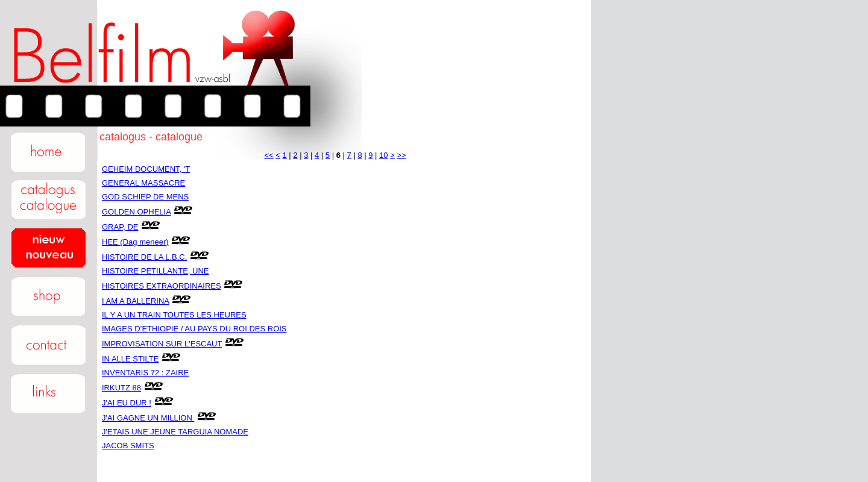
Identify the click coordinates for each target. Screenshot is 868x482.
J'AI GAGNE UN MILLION (148, 418)
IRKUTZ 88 (121, 388)
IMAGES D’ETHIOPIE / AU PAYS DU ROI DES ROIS (194, 329)
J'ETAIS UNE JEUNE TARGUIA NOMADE (175, 432)
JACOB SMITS (128, 446)
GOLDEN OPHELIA (136, 212)
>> (401, 155)
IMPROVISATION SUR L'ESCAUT (162, 344)
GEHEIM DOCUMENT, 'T (146, 169)
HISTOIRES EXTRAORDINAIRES (162, 286)
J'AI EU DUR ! (127, 403)
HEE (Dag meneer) (135, 242)
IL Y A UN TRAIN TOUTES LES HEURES (174, 315)
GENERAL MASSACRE (143, 183)
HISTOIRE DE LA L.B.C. (144, 257)
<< (269, 155)
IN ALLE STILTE (130, 359)
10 (383, 155)
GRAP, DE (120, 227)
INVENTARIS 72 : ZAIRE (145, 373)
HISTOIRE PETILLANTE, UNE (155, 271)
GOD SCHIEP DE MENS (145, 197)
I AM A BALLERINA (135, 301)
